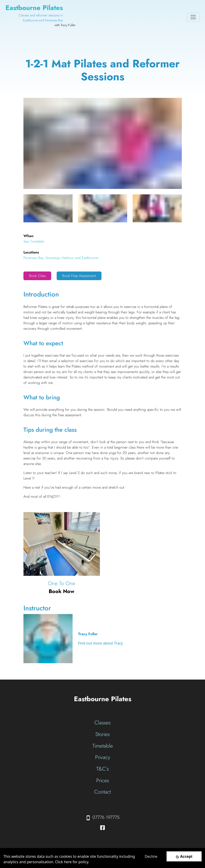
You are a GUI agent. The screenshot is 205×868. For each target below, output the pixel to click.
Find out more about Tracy (100, 643)
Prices (103, 780)
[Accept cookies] (184, 856)
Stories (102, 734)
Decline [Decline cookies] (151, 856)
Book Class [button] (37, 276)
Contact (102, 792)
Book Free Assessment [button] (79, 276)
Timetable (103, 746)
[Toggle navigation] (193, 17)
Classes (102, 723)
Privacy (103, 757)
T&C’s (102, 769)
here (68, 862)
